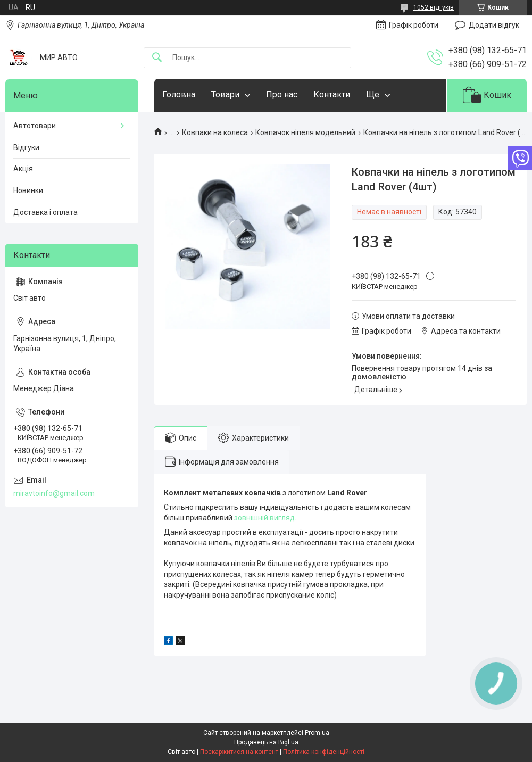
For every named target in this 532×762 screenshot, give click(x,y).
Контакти (332, 94)
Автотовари (35, 126)
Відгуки (26, 147)
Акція (23, 169)
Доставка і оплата (45, 212)
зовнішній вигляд (264, 518)
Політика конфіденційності (324, 752)
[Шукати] (157, 58)
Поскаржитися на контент (239, 752)
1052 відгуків (434, 7)
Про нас (282, 94)
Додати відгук (494, 25)
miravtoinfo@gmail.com (54, 493)
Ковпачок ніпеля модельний (305, 132)
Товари (225, 94)
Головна (179, 94)
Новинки (28, 190)
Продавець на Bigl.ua (266, 742)
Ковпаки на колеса (215, 132)
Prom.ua (317, 733)
